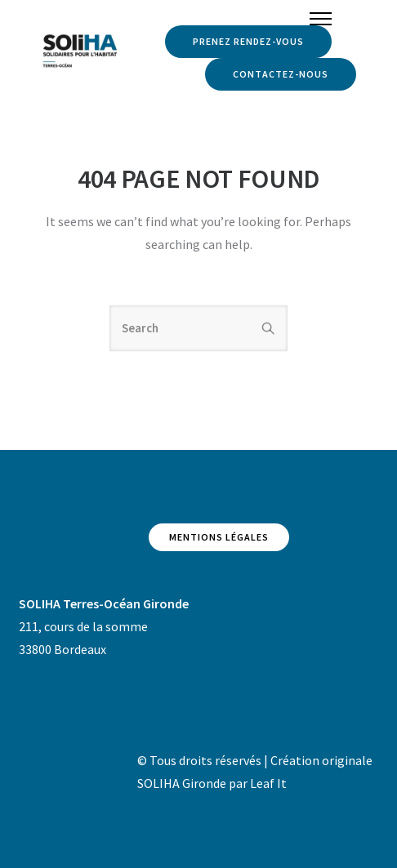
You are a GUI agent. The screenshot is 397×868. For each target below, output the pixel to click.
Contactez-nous (281, 74)
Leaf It (268, 783)
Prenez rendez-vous (248, 41)
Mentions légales (219, 537)
